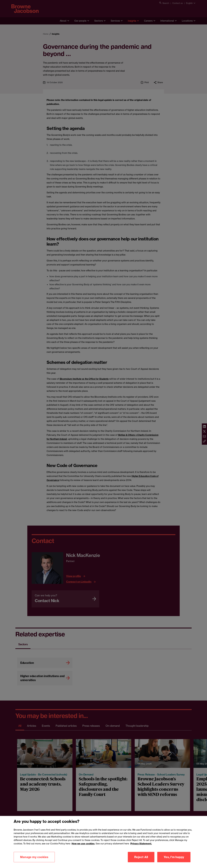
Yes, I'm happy (174, 858)
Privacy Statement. (141, 845)
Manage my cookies (34, 858)
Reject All (141, 858)
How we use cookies (83, 845)
